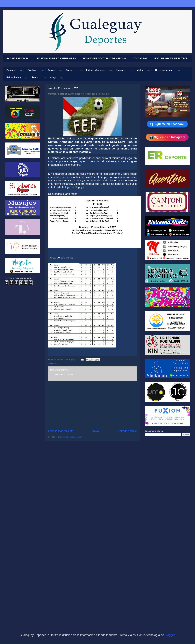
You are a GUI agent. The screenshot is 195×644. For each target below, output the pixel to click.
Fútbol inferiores (95, 70)
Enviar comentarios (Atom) (71, 437)
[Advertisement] (92, 405)
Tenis (35, 77)
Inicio (96, 431)
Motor (140, 70)
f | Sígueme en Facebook (167, 124)
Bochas (32, 70)
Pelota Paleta (14, 77)
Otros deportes (163, 70)
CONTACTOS (140, 58)
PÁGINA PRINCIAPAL (18, 58)
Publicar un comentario (64, 375)
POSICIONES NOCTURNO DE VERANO (104, 58)
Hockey (121, 70)
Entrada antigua (127, 431)
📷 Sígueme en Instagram (167, 137)
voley (53, 77)
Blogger (170, 635)
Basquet (11, 70)
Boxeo (52, 70)
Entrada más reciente (61, 431)
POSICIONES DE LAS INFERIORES (56, 58)
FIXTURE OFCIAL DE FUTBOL (171, 58)
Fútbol (70, 70)
